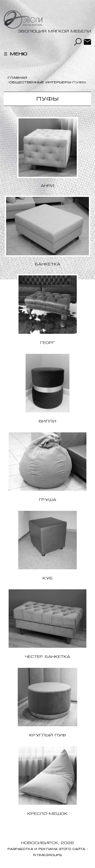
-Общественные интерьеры (39, 82)
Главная (18, 78)
